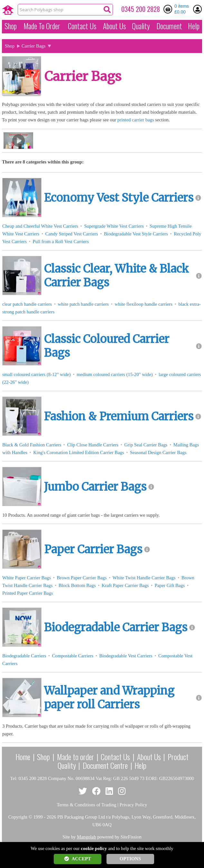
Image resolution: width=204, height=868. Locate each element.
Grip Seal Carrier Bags (146, 445)
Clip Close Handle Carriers (93, 445)
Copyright (18, 817)
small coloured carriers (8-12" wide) (37, 374)
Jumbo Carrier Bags (95, 487)
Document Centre (105, 765)
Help (194, 26)
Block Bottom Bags (77, 585)
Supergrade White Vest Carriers (114, 226)
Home (23, 757)
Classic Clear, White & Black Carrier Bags (116, 276)
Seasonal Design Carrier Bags (158, 452)
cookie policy (94, 848)
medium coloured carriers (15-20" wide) (115, 374)
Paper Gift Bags (170, 585)
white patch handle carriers (83, 304)
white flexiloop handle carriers (143, 304)
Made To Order (42, 26)
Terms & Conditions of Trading (87, 805)
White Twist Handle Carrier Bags (144, 578)
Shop (11, 26)
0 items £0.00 (182, 9)
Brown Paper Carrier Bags (82, 578)
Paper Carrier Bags (93, 549)
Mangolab (86, 837)
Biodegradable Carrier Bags (116, 627)
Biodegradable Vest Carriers (126, 656)
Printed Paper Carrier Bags (28, 593)
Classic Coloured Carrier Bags (107, 346)
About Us (114, 26)
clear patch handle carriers (27, 304)
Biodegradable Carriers (24, 656)
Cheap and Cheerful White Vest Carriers (40, 226)
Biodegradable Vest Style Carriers (136, 234)
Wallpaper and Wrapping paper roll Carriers (109, 698)
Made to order (75, 757)
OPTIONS (130, 859)
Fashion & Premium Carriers (119, 416)
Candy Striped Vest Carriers (72, 234)
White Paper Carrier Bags (27, 578)
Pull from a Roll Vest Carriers (61, 241)
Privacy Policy (134, 805)
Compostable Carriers (73, 656)
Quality (141, 26)
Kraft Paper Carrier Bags (125, 585)
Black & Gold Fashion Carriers (32, 445)
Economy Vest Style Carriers (119, 198)
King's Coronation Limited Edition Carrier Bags (79, 452)
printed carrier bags (136, 120)
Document (169, 26)
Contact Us (82, 26)
